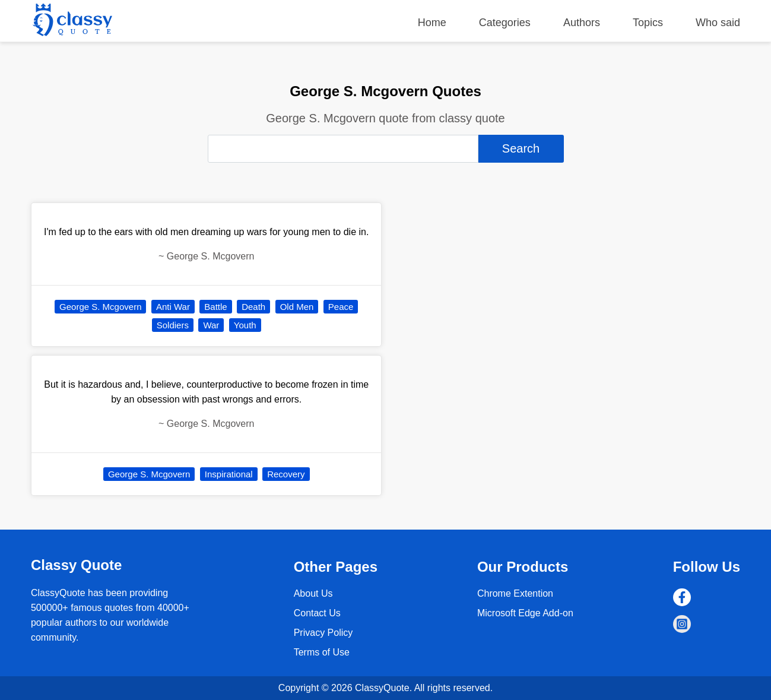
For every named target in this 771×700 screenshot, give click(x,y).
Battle (215, 307)
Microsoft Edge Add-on (525, 613)
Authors (582, 23)
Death (253, 307)
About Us (313, 593)
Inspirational (229, 474)
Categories (505, 23)
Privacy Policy (323, 633)
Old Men (297, 307)
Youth (245, 325)
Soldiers (173, 325)
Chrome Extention (515, 593)
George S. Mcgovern (100, 307)
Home (432, 23)
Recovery (286, 474)
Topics (648, 23)
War (211, 325)
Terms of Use (322, 652)
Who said (718, 23)
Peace (341, 307)
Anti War (173, 307)
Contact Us (317, 613)
